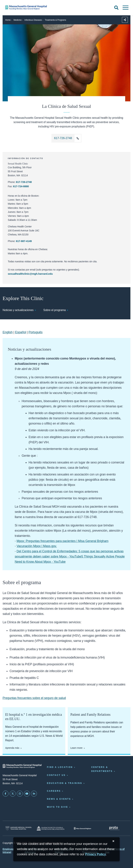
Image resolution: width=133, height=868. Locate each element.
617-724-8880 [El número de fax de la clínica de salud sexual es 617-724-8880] (21, 186)
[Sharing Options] (125, 20)
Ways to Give (57, 807)
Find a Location (60, 767)
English (8, 332)
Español (21, 332)
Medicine (18, 20)
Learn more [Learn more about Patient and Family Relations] (76, 748)
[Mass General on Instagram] (20, 794)
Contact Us (56, 775)
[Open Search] (116, 8)
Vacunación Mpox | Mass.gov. (37, 546)
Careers (54, 791)
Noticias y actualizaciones (18, 310)
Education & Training (65, 783)
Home (8, 20)
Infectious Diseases (33, 20)
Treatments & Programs (56, 20)
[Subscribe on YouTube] (27, 794)
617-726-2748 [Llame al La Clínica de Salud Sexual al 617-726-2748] (24, 182)
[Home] (28, 7)
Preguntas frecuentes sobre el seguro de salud (34, 698)
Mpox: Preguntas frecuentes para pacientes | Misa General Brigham (63, 541)
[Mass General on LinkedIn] (34, 794)
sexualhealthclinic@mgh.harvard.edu (30, 274)
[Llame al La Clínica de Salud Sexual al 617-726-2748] (66, 138)
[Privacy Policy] (96, 854)
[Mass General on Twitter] (13, 794)
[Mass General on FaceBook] (6, 794)
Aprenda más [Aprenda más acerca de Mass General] (12, 748)
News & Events (59, 799)
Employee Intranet (8, 851)
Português (36, 332)
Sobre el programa (54, 310)
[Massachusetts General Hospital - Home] (22, 766)
